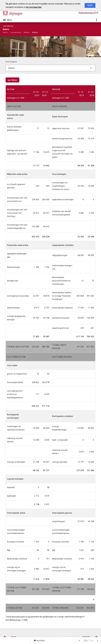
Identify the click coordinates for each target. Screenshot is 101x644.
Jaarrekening (16, 32)
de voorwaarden (34, 7)
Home (5, 32)
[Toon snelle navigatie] (96, 20)
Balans (27, 32)
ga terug (12, 80)
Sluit (90, 5)
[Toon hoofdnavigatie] (7, 20)
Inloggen (39, 641)
